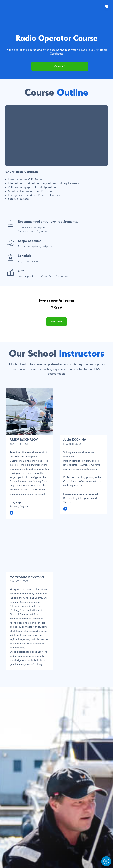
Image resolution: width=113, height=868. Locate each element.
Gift (21, 271)
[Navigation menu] (106, 7)
